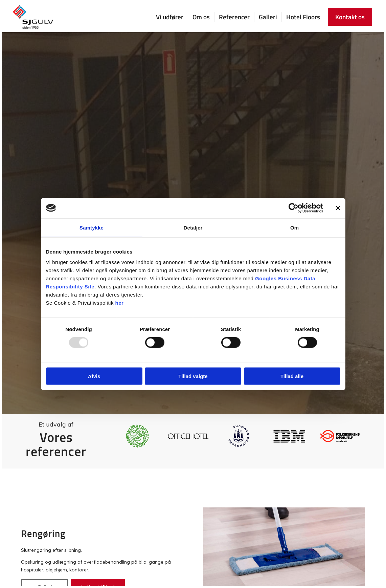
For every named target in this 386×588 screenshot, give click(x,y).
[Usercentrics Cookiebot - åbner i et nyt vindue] (293, 208)
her (120, 303)
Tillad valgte (193, 376)
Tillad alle (292, 376)
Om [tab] (294, 227)
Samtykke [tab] (92, 227)
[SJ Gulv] (33, 17)
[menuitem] (170, 17)
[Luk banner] (338, 208)
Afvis (94, 376)
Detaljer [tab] (193, 227)
